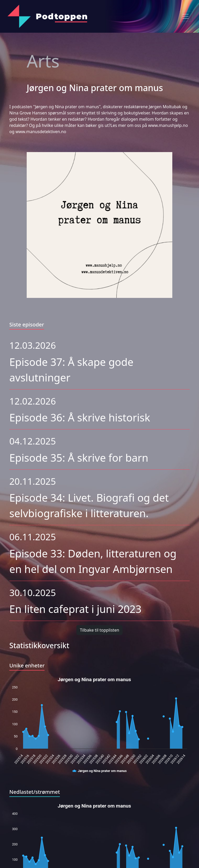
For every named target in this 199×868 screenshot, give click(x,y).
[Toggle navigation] (186, 16)
